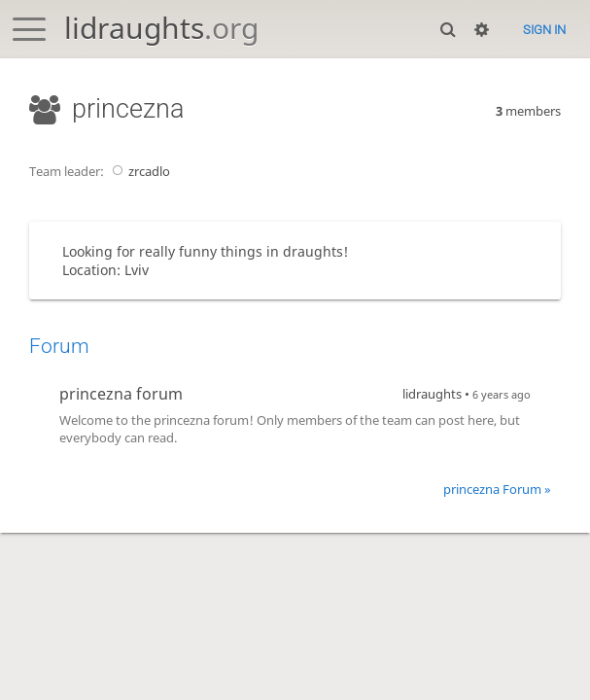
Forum (59, 346)
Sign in (544, 30)
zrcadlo (139, 171)
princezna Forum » (497, 489)
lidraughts (161, 28)
